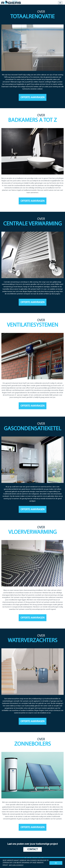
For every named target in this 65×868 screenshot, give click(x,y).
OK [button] (56, 863)
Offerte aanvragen (33, 97)
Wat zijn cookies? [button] (16, 865)
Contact (32, 849)
